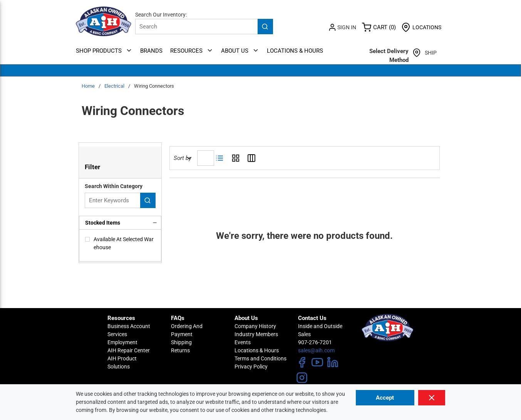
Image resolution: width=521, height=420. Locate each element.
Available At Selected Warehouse (124, 243)
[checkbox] (87, 239)
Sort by (183, 158)
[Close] (432, 398)
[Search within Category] (148, 200)
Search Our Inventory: (161, 15)
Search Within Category (114, 186)
